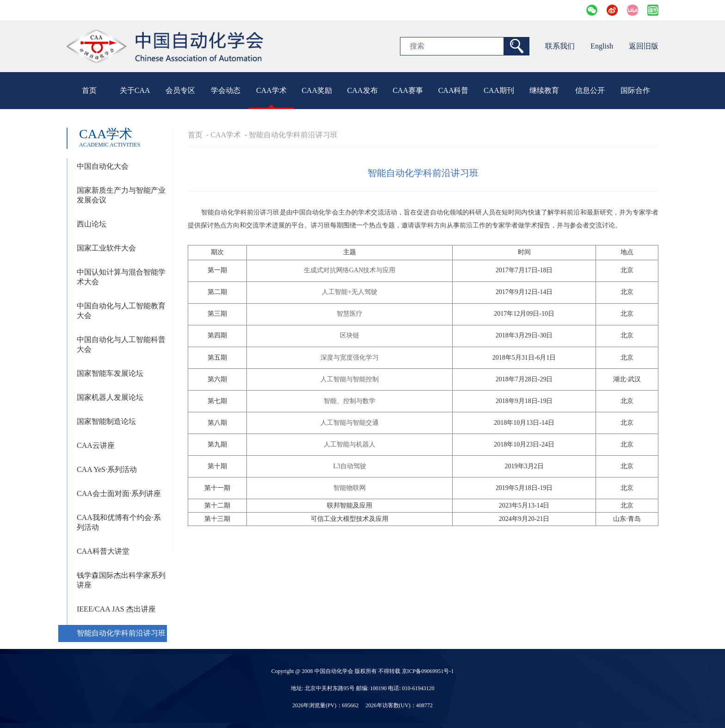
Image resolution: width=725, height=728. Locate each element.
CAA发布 (362, 90)
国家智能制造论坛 (106, 421)
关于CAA (135, 90)
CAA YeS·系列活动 (107, 469)
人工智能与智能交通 (350, 423)
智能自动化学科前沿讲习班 (121, 633)
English (602, 46)
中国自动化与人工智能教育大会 (121, 311)
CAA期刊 (499, 90)
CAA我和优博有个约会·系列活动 (119, 522)
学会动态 (226, 90)
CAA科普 (454, 90)
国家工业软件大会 (106, 248)
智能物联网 (350, 488)
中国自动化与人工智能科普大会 (121, 344)
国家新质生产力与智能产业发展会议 (121, 195)
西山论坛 (92, 224)
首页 (89, 90)
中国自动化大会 (103, 166)
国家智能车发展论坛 (110, 373)
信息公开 (590, 90)
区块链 (350, 335)
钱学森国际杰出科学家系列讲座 (121, 580)
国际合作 (635, 90)
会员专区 (180, 90)
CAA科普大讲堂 (103, 551)
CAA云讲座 (96, 445)
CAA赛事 (408, 90)
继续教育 (544, 90)
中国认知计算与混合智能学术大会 (121, 277)
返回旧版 (644, 46)
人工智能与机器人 (350, 444)
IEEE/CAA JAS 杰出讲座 (116, 609)
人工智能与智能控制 (350, 379)
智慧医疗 (350, 314)
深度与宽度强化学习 (350, 358)
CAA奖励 (317, 90)
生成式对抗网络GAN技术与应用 (350, 270)
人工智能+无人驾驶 (350, 292)
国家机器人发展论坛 (110, 397)
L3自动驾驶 (350, 466)
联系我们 (560, 46)
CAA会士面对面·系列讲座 (119, 493)
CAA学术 (271, 90)
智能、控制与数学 (350, 401)
